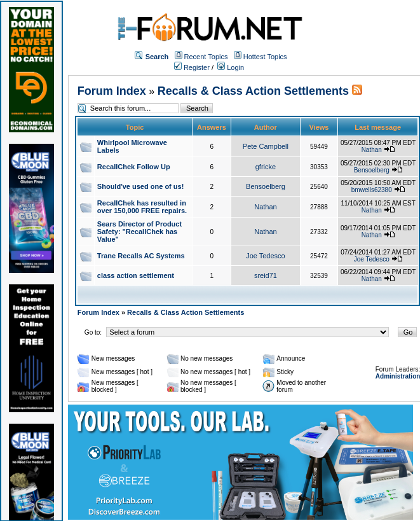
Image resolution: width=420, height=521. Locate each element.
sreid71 (266, 275)
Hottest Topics (265, 57)
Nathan (372, 150)
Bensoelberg (372, 170)
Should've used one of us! (140, 186)
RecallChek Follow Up (134, 167)
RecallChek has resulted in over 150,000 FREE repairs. (142, 207)
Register (192, 67)
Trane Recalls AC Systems (141, 256)
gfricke (266, 167)
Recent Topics (206, 57)
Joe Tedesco (266, 256)
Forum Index (112, 91)
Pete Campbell (266, 146)
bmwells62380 (372, 190)
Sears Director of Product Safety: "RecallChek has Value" (139, 232)
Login (231, 67)
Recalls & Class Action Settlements (253, 91)
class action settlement (136, 275)
